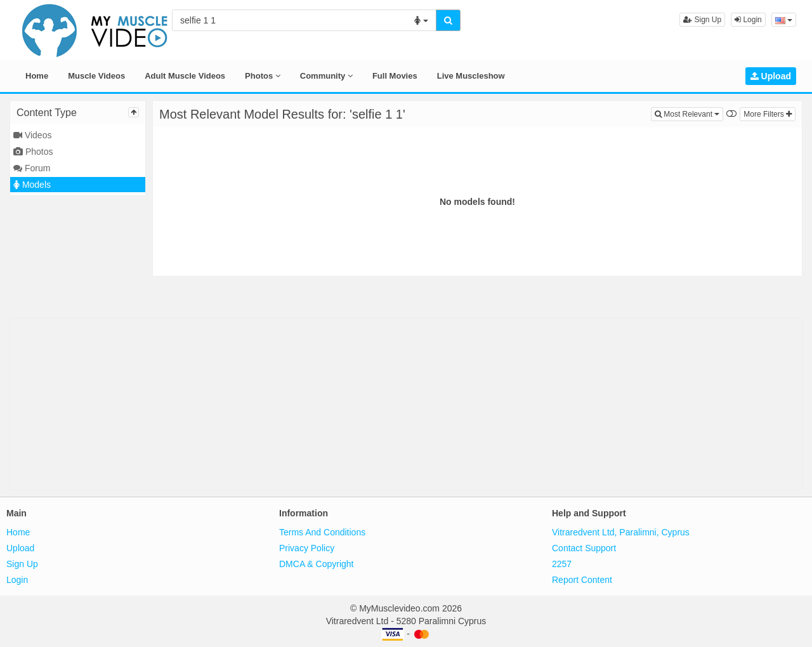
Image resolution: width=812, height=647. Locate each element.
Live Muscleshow (471, 76)
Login (748, 20)
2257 (562, 564)
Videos (32, 135)
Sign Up (702, 20)
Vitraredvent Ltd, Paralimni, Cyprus (621, 532)
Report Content (582, 580)
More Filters (768, 114)
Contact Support (584, 548)
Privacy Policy (307, 548)
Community (326, 76)
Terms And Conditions (322, 532)
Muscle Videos (96, 76)
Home (37, 76)
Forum (32, 168)
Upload (771, 76)
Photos (263, 76)
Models (32, 185)
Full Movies (395, 76)
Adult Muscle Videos (185, 76)
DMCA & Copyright (316, 564)
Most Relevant (689, 113)
